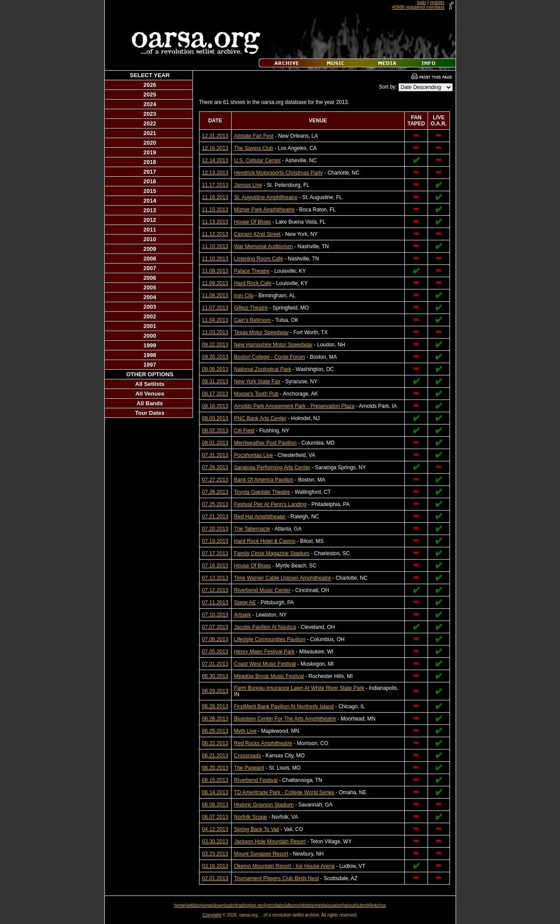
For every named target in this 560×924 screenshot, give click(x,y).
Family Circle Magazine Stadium (272, 553)
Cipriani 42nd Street (257, 234)
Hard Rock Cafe (253, 283)
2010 (150, 239)
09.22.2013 (215, 345)
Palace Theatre (252, 271)
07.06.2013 (215, 639)
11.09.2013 (215, 271)
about (349, 905)
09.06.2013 (215, 369)
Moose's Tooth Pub (256, 394)
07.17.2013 (215, 553)
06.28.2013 (215, 706)
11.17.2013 (215, 185)
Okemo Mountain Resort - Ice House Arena (284, 866)
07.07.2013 (215, 627)
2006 (150, 278)
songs (207, 905)
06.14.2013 (215, 792)
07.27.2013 (215, 480)
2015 (150, 191)
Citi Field (244, 431)
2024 (150, 104)
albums (292, 905)
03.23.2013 (215, 854)
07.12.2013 (215, 590)
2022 (150, 123)
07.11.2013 (215, 603)
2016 (150, 181)
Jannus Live (248, 185)
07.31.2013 (215, 455)
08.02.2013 (215, 431)
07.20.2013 (215, 529)
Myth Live (245, 731)
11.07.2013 (215, 308)
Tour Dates (150, 413)
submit (362, 905)
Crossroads (248, 756)
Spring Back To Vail (257, 829)
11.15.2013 (215, 210)
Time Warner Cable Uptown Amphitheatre (283, 578)
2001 (150, 326)
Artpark (243, 615)
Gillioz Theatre (251, 308)
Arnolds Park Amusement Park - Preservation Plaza (294, 406)
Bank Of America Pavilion (264, 480)
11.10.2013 (215, 246)
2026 (150, 85)
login (422, 2)
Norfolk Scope (251, 817)
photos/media (314, 905)
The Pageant (249, 768)
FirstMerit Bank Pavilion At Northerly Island (284, 706)
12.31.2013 (215, 136)
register (437, 2)
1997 (150, 365)
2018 (150, 162)
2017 (150, 172)
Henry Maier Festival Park (264, 652)
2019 (150, 152)
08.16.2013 (215, 406)
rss (383, 905)
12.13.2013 (215, 173)
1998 (150, 355)
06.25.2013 (215, 731)
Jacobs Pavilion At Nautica (265, 627)
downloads (224, 905)
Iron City (244, 296)
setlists (193, 905)
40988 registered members (418, 7)
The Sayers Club (254, 148)
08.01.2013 (215, 443)
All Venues (150, 394)
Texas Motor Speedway (262, 332)
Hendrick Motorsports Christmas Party (279, 173)
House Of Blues (253, 222)
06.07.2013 (215, 817)
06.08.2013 (215, 805)
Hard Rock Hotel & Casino (265, 541)
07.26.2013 (215, 492)
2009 (150, 249)
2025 (150, 95)
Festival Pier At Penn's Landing (271, 504)
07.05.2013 (215, 652)
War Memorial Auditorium (264, 246)
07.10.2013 (215, 615)
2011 (150, 230)
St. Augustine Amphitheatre (266, 197)
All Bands (150, 403)
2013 (150, 210)
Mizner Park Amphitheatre (264, 210)
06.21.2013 (215, 756)
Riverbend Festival (256, 780)
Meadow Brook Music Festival (269, 676)
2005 (150, 287)
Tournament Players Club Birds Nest (276, 878)
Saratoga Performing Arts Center (272, 467)
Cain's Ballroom (253, 320)
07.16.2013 (215, 566)
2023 (150, 114)
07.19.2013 (215, 541)
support (335, 905)
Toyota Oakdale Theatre (262, 492)
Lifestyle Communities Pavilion (270, 639)
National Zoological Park (263, 369)
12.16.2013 (215, 148)
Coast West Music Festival (265, 664)
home (180, 905)
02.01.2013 (215, 878)
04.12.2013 (215, 829)
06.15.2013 (215, 780)
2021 (150, 133)
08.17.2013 (215, 394)
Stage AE (245, 603)
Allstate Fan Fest (254, 136)
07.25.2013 (215, 504)
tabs (280, 905)
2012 (150, 220)
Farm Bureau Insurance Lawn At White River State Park (299, 688)
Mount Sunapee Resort (261, 854)
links (375, 905)
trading (243, 905)
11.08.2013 (215, 296)
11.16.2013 (215, 197)
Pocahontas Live (254, 455)
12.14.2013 (215, 161)
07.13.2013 (215, 578)
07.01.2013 (215, 664)
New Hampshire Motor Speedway (273, 345)
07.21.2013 (215, 517)
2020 (150, 143)
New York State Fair (257, 382)
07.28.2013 (215, 467)
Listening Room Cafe (259, 259)
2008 (150, 259)
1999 (150, 345)
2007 (150, 268)
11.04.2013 (215, 320)
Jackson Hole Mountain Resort (270, 842)
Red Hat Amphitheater (260, 517)
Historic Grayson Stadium (264, 805)
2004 (150, 297)
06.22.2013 (215, 743)
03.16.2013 (215, 866)
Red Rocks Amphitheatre (263, 743)
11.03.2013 (215, 332)
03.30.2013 (215, 842)
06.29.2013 (215, 691)
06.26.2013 (215, 719)
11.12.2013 (215, 234)
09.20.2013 (215, 357)
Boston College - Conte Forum (270, 357)
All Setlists (150, 384)
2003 (150, 307)
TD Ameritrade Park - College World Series (284, 792)
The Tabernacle (252, 529)
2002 (150, 316)
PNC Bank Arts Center (260, 418)
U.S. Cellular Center (258, 161)
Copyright (212, 915)
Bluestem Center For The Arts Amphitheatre (285, 719)
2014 (150, 201)
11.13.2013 (215, 222)
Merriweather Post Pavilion (266, 443)
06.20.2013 (215, 768)
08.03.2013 (215, 418)
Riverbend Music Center (262, 590)
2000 (150, 336)
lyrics (270, 905)
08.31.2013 (215, 382)
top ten (257, 905)
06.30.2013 (215, 676)
